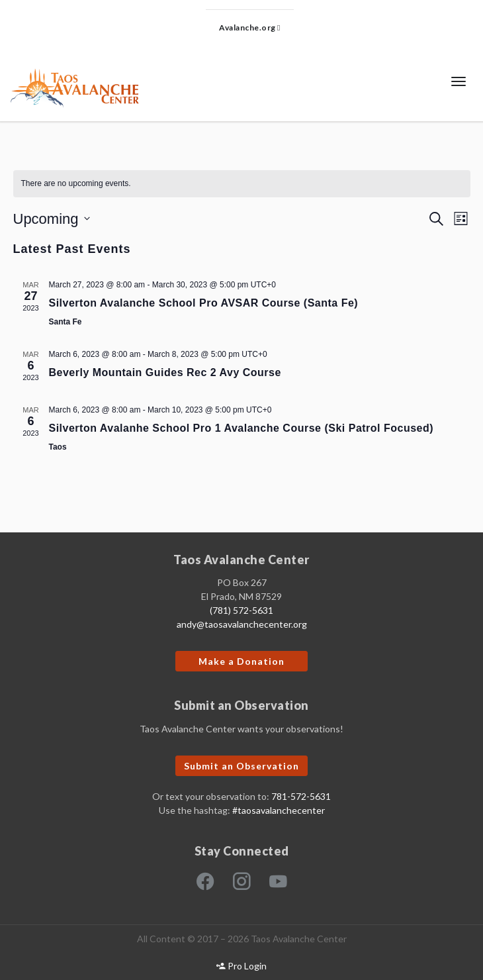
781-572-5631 (301, 796)
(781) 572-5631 (241, 610)
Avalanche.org (250, 27)
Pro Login (241, 966)
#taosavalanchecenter (279, 810)
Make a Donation (241, 661)
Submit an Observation (241, 766)
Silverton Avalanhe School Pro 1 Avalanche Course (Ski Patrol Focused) (241, 428)
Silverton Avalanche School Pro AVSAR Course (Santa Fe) (204, 303)
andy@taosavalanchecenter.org (242, 624)
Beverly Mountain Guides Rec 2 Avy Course (165, 372)
